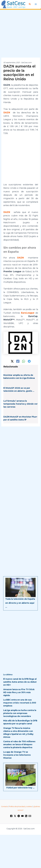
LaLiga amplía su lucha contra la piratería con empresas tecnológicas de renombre (20, 713)
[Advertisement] (20, 34)
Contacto (5, 806)
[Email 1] (30, 816)
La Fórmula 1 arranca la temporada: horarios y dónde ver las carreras (20, 404)
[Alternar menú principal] (36, 4)
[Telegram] (29, 361)
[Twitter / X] (12, 361)
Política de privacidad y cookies (20, 806)
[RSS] (26, 816)
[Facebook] (18, 361)
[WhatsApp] (24, 361)
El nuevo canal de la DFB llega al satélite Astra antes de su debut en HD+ (20, 682)
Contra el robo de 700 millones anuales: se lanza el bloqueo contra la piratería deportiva (19, 744)
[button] (30, 4)
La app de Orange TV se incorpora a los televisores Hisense (17, 755)
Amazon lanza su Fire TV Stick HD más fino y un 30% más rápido (19, 692)
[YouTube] (22, 816)
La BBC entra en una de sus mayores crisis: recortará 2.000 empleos (20, 703)
